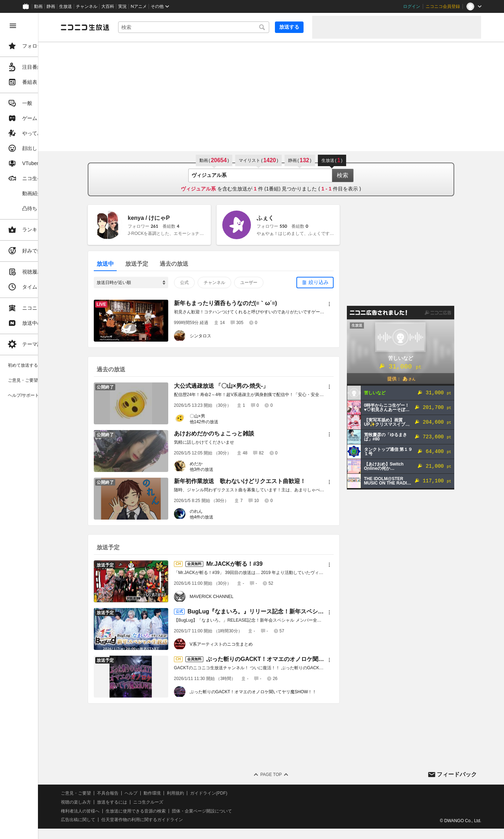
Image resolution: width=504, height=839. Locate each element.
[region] (40, 426)
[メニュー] (350, 304)
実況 (122, 6)
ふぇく (286, 218)
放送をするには (154, 802)
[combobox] (215, 27)
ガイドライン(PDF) (251, 793)
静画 (51, 6)
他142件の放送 (225, 422)
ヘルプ (173, 793)
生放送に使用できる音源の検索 (178, 811)
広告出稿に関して (120, 820)
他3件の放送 (223, 469)
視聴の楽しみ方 (118, 802)
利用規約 (218, 793)
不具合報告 (150, 793)
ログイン (412, 6)
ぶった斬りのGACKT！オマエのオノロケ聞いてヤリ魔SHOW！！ (274, 692)
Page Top (292, 775)
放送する (289, 27)
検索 (364, 175)
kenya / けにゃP (170, 218)
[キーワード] (215, 27)
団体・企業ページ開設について (244, 811)
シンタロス (222, 336)
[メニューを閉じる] (13, 26)
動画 (38, 6)
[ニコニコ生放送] (127, 27)
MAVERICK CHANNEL (233, 597)
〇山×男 (219, 416)
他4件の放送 (223, 517)
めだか (217, 464)
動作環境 (194, 793)
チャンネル (87, 6)
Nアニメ (139, 6)
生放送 (66, 6)
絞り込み (340, 282)
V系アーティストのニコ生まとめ (242, 644)
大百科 (108, 6)
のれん (217, 511)
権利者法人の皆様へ (122, 811)
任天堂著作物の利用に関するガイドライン (184, 820)
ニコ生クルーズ (190, 802)
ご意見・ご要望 (118, 793)
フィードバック (457, 774)
